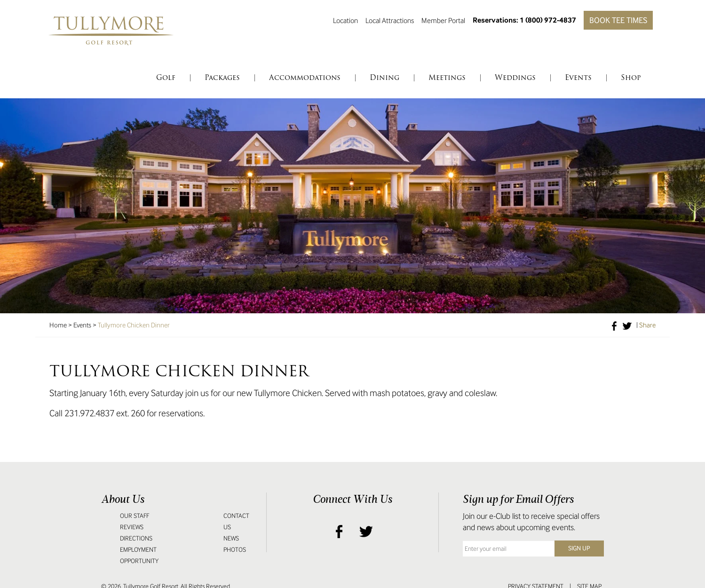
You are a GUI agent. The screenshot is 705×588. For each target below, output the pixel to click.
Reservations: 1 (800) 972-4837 (524, 20)
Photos (235, 550)
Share (647, 325)
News (231, 538)
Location (345, 20)
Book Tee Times (618, 20)
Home (58, 325)
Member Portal (443, 20)
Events (82, 325)
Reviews (132, 527)
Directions (136, 538)
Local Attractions (390, 20)
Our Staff (135, 516)
